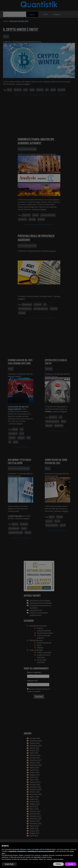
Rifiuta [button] (58, 864)
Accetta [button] (71, 864)
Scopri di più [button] (9, 864)
